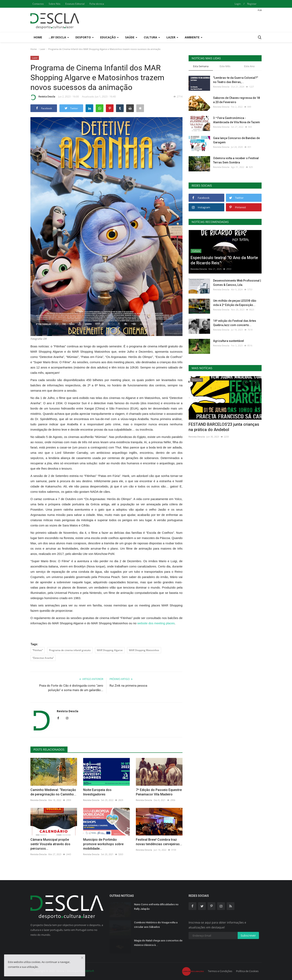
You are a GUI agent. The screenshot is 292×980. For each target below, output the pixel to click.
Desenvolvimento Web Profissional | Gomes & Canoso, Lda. (237, 283)
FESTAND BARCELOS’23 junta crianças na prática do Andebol (224, 427)
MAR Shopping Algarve (110, 650)
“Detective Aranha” (43, 658)
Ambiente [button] (194, 37)
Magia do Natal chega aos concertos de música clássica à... (158, 943)
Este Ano (249, 66)
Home (38, 37)
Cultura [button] (152, 37)
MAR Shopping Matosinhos (144, 650)
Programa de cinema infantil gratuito (70, 650)
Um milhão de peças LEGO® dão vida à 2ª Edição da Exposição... (235, 303)
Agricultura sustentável (229, 341)
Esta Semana (201, 66)
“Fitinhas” (38, 650)
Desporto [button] (85, 37)
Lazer (42, 49)
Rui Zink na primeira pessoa (128, 686)
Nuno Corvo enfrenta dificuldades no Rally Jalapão (156, 907)
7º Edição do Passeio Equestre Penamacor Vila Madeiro (159, 792)
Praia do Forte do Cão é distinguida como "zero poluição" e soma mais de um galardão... (71, 688)
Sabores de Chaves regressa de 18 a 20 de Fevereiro (236, 100)
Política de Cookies (247, 971)
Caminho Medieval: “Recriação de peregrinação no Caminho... (53, 792)
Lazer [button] (172, 37)
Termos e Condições (220, 971)
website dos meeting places (156, 623)
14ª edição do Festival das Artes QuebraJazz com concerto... (235, 323)
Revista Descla (43, 97)
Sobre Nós (55, 4)
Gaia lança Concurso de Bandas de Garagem (236, 140)
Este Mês (225, 66)
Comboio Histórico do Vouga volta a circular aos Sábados (156, 925)
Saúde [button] (131, 37)
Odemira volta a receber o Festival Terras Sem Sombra (236, 160)
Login (238, 4)
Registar (252, 4)
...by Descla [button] (59, 37)
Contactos (38, 4)
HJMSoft (89, 971)
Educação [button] (109, 37)
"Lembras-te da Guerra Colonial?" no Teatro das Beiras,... (236, 80)
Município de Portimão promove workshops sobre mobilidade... (103, 844)
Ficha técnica (97, 4)
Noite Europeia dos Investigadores (97, 792)
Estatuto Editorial (75, 4)
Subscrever (248, 935)
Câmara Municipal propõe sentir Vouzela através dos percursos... (50, 844)
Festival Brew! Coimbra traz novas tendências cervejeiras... (159, 842)
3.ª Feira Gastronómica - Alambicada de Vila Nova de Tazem (237, 120)
